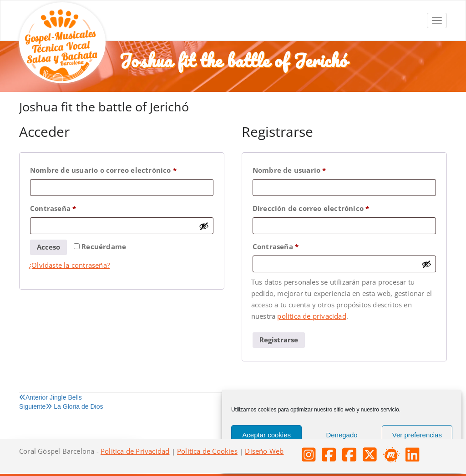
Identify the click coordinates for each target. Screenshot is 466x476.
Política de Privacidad (135, 451)
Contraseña (73, 207)
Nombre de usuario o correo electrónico (122, 169)
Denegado (342, 435)
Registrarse (279, 340)
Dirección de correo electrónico (331, 207)
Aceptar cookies (266, 435)
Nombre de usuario (309, 169)
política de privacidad (312, 316)
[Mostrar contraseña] (204, 226)
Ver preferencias (417, 435)
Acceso (48, 247)
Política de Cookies (207, 451)
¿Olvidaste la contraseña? (69, 265)
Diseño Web (264, 451)
